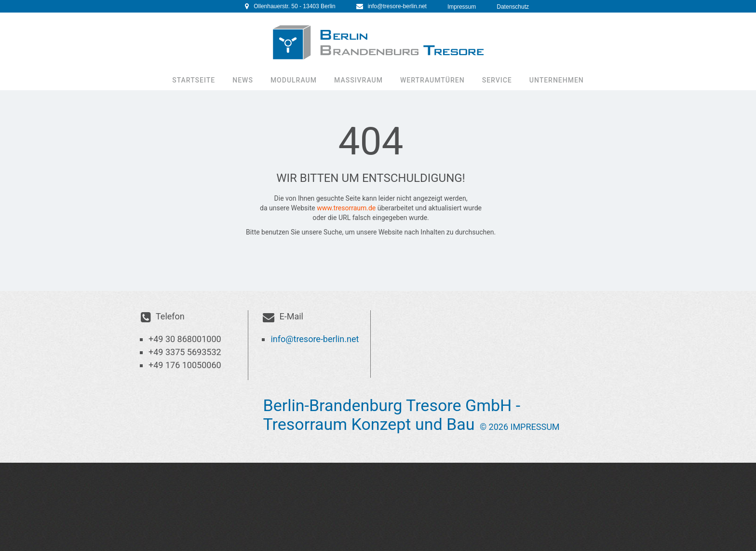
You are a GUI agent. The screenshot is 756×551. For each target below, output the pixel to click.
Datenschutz (513, 7)
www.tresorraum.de (346, 208)
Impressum (462, 7)
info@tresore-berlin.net (397, 6)
